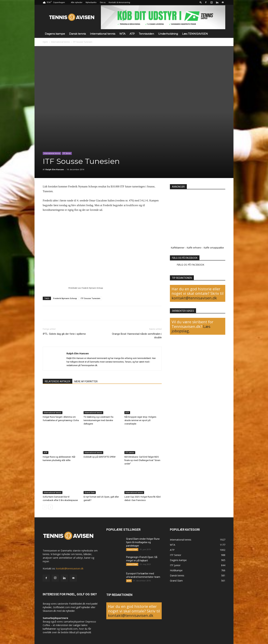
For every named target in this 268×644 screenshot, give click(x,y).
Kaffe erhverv (194, 248)
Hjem (45, 42)
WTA (122, 34)
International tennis (103, 34)
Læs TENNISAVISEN (195, 34)
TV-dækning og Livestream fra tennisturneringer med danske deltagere (98, 420)
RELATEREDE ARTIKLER (58, 381)
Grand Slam (90, 492)
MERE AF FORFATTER (86, 381)
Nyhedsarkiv (91, 2)
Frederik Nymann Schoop (65, 298)
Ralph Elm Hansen (55, 169)
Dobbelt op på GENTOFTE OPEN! (100, 457)
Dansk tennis (77, 34)
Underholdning (168, 34)
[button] (201, 2)
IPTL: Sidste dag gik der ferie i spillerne (64, 334)
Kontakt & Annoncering (119, 2)
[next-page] (50, 507)
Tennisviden (146, 34)
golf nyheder (83, 607)
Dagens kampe (55, 34)
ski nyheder (68, 611)
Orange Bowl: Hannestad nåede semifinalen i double (137, 336)
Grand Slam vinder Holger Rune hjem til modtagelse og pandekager (143, 542)
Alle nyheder (77, 2)
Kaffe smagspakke (214, 248)
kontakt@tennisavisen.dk (194, 298)
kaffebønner (49, 629)
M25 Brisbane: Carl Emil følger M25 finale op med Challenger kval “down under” (142, 460)
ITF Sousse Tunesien (91, 298)
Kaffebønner (178, 248)
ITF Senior (67, 153)
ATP (132, 34)
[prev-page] (45, 507)
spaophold (85, 632)
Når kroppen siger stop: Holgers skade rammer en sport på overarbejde (140, 420)
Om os (103, 2)
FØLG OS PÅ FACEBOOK (185, 258)
